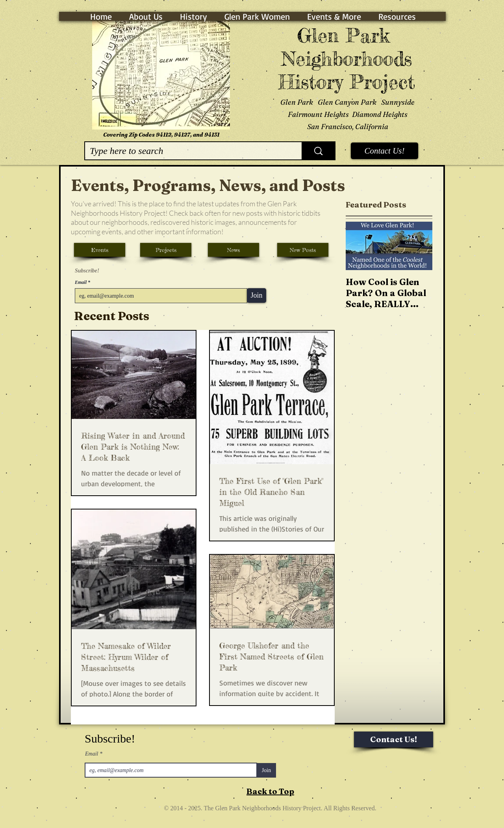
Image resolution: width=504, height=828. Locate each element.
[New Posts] (303, 250)
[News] (233, 250)
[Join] (257, 295)
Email (81, 282)
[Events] (100, 250)
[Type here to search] (187, 151)
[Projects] (166, 250)
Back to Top (270, 791)
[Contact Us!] (384, 151)
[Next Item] (420, 246)
